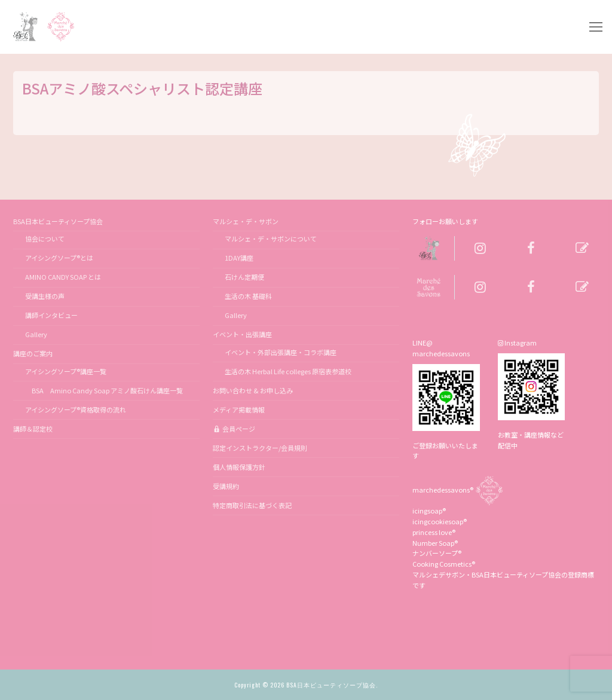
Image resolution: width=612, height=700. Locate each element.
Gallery (36, 334)
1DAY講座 (239, 258)
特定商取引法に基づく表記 (252, 505)
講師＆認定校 (33, 429)
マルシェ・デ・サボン (246, 221)
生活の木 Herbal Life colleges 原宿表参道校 (288, 371)
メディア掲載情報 (239, 409)
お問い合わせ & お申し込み (253, 390)
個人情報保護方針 (239, 467)
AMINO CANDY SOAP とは (63, 277)
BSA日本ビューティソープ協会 (59, 221)
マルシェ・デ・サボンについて (271, 239)
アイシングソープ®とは (59, 258)
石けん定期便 (244, 277)
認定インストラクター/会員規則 (260, 448)
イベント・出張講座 (243, 334)
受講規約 (226, 486)
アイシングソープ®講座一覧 (66, 371)
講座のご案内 (33, 353)
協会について (45, 239)
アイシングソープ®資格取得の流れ (76, 409)
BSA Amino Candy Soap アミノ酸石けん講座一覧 (104, 390)
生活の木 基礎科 (248, 296)
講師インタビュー (51, 315)
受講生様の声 (45, 296)
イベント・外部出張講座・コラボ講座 (281, 352)
